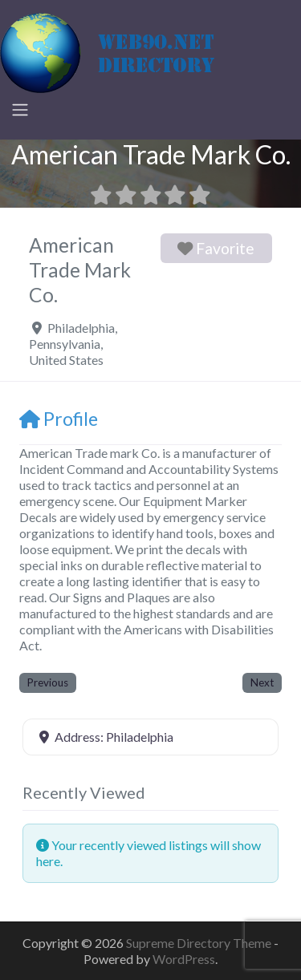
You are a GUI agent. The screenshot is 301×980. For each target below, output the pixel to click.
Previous (48, 682)
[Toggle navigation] (20, 110)
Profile (59, 419)
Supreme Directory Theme (200, 943)
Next (262, 682)
